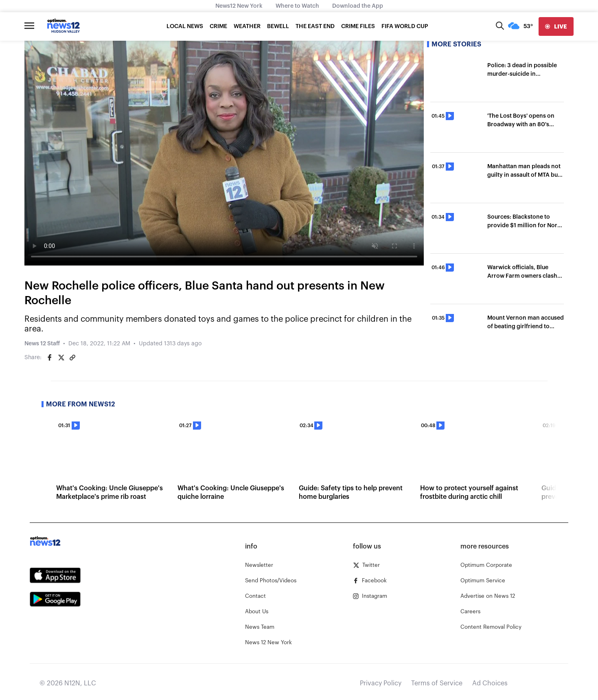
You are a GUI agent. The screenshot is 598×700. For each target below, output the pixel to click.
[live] (556, 26)
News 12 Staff (42, 344)
